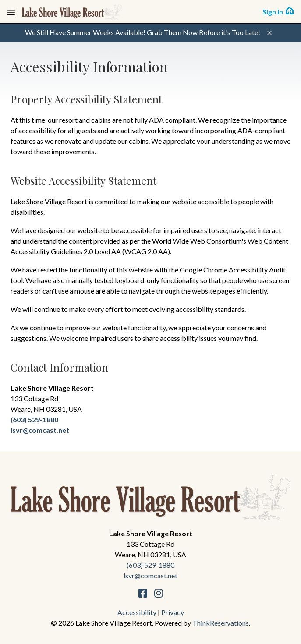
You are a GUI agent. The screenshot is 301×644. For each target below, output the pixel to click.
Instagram (159, 593)
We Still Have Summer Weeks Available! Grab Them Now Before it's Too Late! (143, 32)
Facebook (143, 593)
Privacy (173, 612)
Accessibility (137, 612)
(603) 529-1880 (34, 419)
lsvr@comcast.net (40, 430)
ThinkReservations (221, 623)
